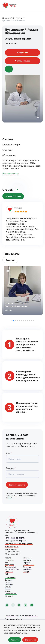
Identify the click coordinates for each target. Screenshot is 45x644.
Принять (15, 640)
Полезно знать (11, 594)
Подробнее (22, 53)
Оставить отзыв (13, 196)
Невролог (27, 558)
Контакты (9, 596)
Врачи (20, 18)
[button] (12, 321)
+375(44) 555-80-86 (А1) (15, 538)
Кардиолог (9, 565)
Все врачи (10, 260)
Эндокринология (12, 569)
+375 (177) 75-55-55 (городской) (19, 544)
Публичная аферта (14, 619)
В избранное (9, 69)
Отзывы (8, 587)
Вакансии (9, 580)
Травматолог (29, 565)
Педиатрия (9, 560)
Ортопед (27, 560)
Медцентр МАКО (8, 18)
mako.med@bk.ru (12, 547)
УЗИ (6, 562)
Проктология (10, 567)
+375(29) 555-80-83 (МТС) (16, 541)
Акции (7, 591)
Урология (27, 567)
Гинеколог (9, 572)
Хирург (26, 572)
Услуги (8, 558)
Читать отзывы (22, 61)
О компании (10, 578)
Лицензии (9, 585)
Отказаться (30, 640)
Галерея (8, 582)
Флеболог (27, 569)
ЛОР (7, 574)
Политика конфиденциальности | (21, 615)
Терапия (27, 562)
